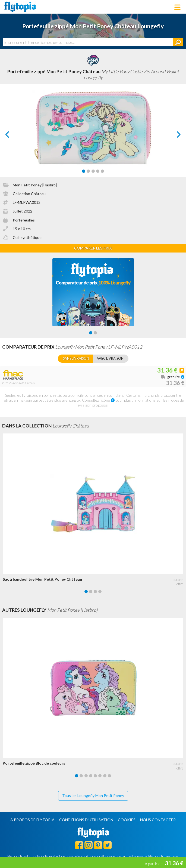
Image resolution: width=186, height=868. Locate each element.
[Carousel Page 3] (93, 171)
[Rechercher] (178, 42)
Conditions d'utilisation (86, 820)
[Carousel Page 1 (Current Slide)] (84, 171)
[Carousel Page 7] (105, 776)
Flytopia (20, 7)
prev (14, 136)
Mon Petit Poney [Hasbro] (35, 185)
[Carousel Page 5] (102, 171)
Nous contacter (158, 820)
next (173, 136)
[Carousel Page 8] (109, 776)
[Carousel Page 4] (98, 171)
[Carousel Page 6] (100, 776)
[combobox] (88, 42)
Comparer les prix (93, 248)
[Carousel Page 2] (88, 171)
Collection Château (29, 194)
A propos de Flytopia (32, 820)
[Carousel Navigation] (93, 134)
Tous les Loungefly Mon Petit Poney (93, 795)
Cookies (127, 820)
